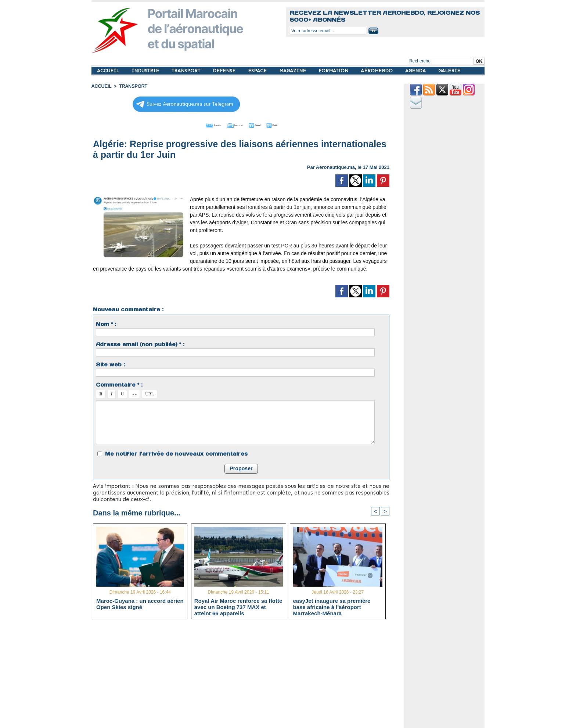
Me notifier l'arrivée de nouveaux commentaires (176, 453)
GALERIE (449, 71)
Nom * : (106, 323)
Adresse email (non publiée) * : (140, 343)
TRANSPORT (187, 71)
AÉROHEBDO (377, 71)
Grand (263, 124)
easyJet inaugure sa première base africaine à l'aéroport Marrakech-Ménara (332, 606)
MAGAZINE (293, 71)
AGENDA (416, 71)
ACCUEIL (109, 71)
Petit (288, 124)
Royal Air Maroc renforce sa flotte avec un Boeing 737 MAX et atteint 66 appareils (238, 606)
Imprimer (233, 124)
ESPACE (258, 71)
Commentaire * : (119, 384)
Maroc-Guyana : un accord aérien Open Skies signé (140, 603)
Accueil (101, 86)
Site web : (110, 363)
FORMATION (334, 71)
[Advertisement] (247, 676)
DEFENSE (225, 71)
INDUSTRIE (146, 71)
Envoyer (199, 124)
